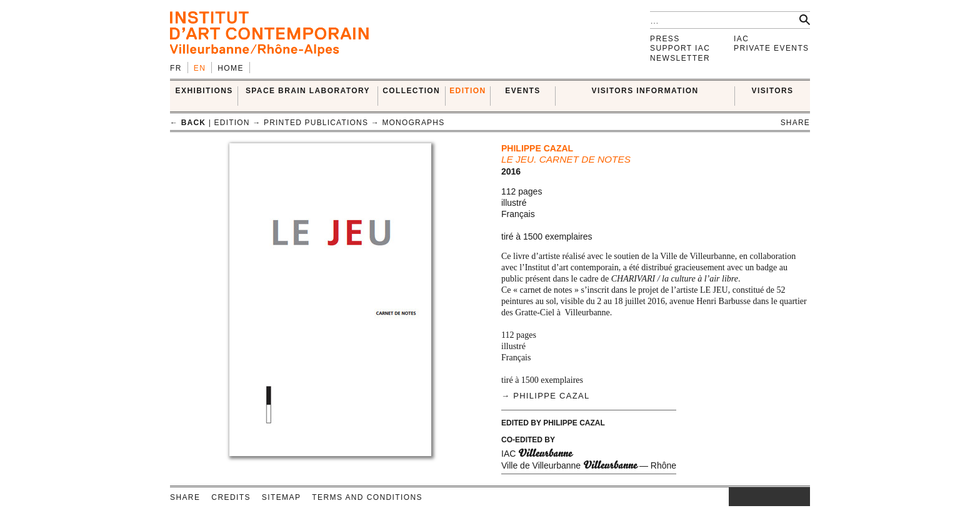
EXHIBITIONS (204, 91)
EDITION (467, 91)
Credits (231, 497)
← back (188, 123)
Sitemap (281, 497)
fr (176, 68)
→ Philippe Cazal (545, 396)
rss (801, 497)
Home (231, 68)
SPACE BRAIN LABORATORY (308, 91)
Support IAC (680, 48)
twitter (763, 497)
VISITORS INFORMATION (645, 91)
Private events (772, 48)
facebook (747, 497)
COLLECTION (411, 91)
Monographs (413, 123)
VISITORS (773, 91)
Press (665, 39)
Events (522, 91)
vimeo (782, 497)
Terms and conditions (367, 497)
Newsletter (680, 58)
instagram (735, 497)
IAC (741, 39)
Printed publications (316, 123)
